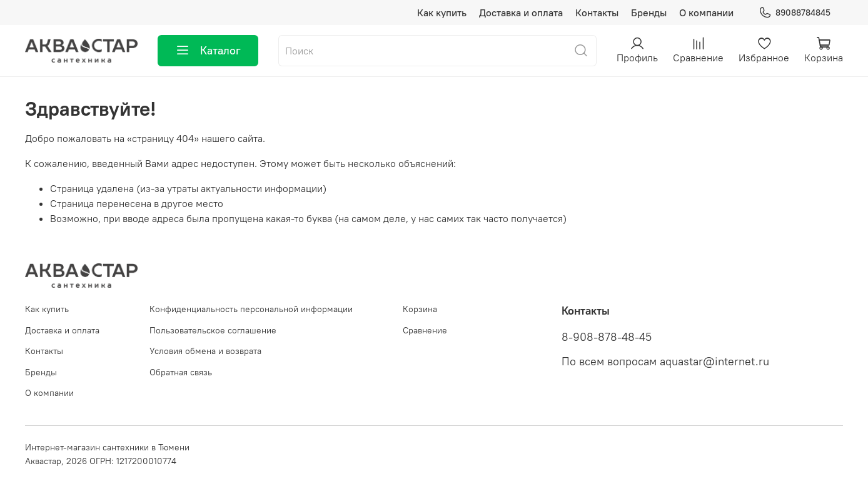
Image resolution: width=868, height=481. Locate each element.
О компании (706, 13)
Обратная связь (181, 372)
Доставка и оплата (521, 13)
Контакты (597, 13)
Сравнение (425, 330)
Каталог (208, 51)
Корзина (420, 309)
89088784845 (795, 13)
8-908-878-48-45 (607, 337)
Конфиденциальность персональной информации (251, 309)
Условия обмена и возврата (205, 351)
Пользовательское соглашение (213, 330)
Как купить (442, 13)
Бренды (649, 13)
